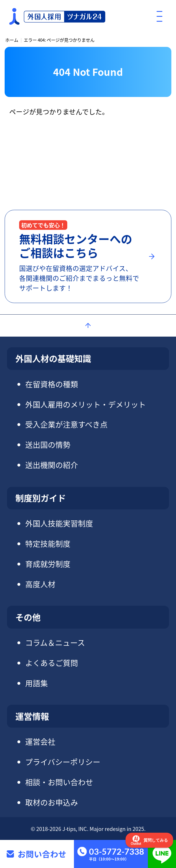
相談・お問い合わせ (59, 782)
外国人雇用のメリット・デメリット (86, 404)
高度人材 (40, 584)
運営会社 (40, 741)
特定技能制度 (48, 543)
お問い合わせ (42, 854)
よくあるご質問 (52, 663)
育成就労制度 (48, 564)
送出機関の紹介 (52, 465)
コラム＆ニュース (55, 642)
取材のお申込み (52, 802)
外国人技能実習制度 (59, 523)
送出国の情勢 (48, 444)
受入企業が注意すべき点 (66, 424)
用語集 (37, 683)
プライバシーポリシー (63, 762)
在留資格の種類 (52, 384)
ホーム (12, 40)
